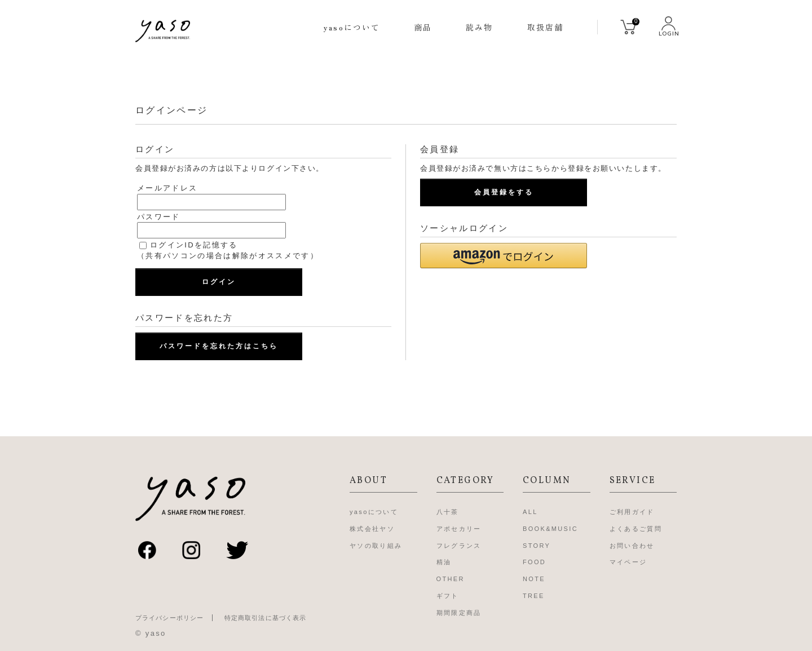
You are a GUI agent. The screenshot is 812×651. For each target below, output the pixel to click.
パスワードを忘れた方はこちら (219, 346)
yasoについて (352, 27)
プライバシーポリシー (169, 618)
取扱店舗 (545, 27)
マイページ (628, 562)
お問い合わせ (632, 546)
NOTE (534, 579)
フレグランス (459, 546)
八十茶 (448, 512)
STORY (537, 546)
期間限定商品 (459, 613)
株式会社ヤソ (372, 529)
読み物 (479, 27)
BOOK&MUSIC (550, 529)
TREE (534, 596)
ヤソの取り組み (376, 546)
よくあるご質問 (636, 529)
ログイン (219, 282)
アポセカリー (459, 529)
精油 (444, 562)
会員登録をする (504, 192)
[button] (504, 256)
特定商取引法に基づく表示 (265, 618)
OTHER (451, 579)
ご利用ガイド (632, 512)
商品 (423, 27)
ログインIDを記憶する (194, 245)
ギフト (448, 596)
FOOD (534, 562)
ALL (530, 512)
